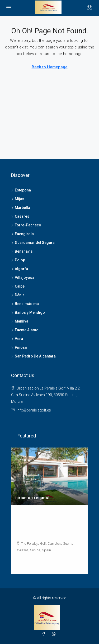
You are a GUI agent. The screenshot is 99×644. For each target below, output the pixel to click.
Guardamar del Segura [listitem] (33, 243)
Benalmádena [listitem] (25, 304)
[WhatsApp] (55, 634)
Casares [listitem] (20, 216)
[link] (49, 476)
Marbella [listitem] (21, 208)
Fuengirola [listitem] (22, 234)
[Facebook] (45, 634)
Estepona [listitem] (21, 190)
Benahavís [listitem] (22, 251)
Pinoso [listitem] (19, 347)
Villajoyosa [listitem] (23, 278)
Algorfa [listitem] (20, 269)
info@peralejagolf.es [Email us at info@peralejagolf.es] (34, 410)
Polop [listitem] (18, 260)
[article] (49, 511)
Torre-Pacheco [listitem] (26, 225)
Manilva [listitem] (20, 321)
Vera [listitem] (17, 339)
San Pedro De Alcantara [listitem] (33, 356)
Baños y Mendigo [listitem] (28, 312)
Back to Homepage (50, 67)
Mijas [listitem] (18, 199)
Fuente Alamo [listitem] (25, 330)
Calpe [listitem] (18, 286)
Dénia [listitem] (18, 295)
